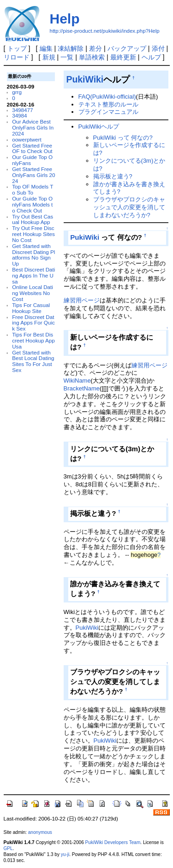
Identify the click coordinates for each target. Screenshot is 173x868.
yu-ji (65, 854)
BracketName (82, 388)
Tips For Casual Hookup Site (31, 308)
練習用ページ (82, 300)
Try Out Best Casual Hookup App (33, 219)
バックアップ (127, 48)
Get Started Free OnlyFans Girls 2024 (33, 175)
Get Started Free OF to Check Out (32, 148)
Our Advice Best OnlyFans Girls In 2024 (33, 127)
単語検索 (92, 57)
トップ (17, 48)
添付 (158, 48)
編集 (46, 48)
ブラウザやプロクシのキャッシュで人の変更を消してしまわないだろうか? (129, 207)
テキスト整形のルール (108, 104)
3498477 (22, 110)
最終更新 (123, 57)
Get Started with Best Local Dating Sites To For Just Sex (33, 361)
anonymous (40, 832)
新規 (49, 57)
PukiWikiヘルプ (99, 127)
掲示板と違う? (113, 176)
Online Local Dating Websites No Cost (33, 293)
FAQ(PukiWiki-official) (107, 97)
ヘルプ (151, 57)
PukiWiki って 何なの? (123, 138)
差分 (95, 48)
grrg (17, 92)
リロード (17, 57)
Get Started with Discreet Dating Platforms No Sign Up (33, 255)
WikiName (77, 381)
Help (65, 19)
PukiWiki (85, 79)
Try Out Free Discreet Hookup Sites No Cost (33, 234)
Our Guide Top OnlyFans (32, 160)
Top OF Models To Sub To (33, 189)
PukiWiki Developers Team (113, 842)
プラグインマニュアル (108, 112)
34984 (19, 115)
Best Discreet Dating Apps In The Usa (33, 275)
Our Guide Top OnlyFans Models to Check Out (32, 204)
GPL (8, 848)
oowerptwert (27, 139)
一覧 (67, 57)
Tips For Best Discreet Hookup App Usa (33, 340)
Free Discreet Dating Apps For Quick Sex (33, 323)
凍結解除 (71, 48)
